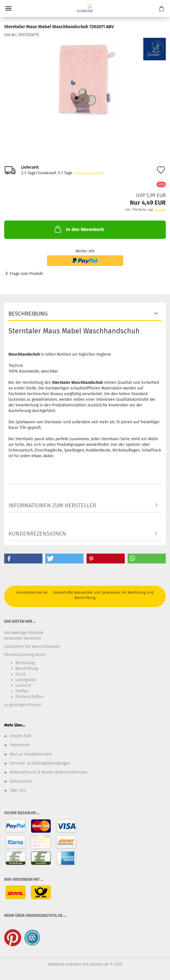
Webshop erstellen (65, 964)
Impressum (20, 745)
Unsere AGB (20, 736)
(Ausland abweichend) (89, 173)
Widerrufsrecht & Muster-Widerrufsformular (49, 772)
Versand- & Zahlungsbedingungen (40, 763)
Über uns (18, 790)
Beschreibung (28, 314)
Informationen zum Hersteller (52, 505)
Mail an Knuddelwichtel (31, 754)
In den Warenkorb (79, 229)
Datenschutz (21, 781)
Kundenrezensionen (37, 534)
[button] (23, 559)
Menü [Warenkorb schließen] (8, 8)
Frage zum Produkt (26, 274)
